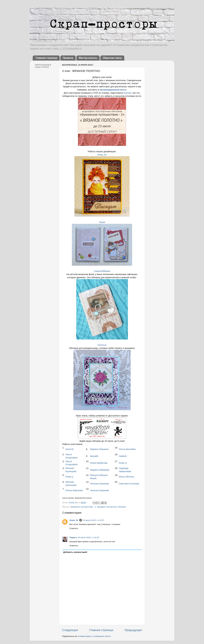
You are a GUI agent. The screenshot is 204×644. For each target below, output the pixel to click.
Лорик (102, 222)
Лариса (73, 537)
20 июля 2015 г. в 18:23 (88, 537)
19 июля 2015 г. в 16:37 (94, 520)
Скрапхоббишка (102, 271)
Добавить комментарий (75, 552)
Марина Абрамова (100, 470)
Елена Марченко (74, 490)
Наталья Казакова (100, 484)
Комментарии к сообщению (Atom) (94, 636)
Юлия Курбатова (99, 463)
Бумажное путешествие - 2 (83, 507)
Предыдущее (133, 630)
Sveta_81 (102, 155)
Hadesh (123, 456)
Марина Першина (99, 449)
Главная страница (46, 58)
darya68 (94, 456)
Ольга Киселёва (127, 449)
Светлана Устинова (129, 484)
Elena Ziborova (126, 477)
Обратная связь (112, 58)
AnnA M (69, 449)
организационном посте (113, 90)
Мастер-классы (88, 58)
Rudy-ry (123, 463)
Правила (68, 58)
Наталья (102, 345)
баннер (127, 93)
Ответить (74, 528)
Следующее (70, 630)
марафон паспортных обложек (111, 507)
